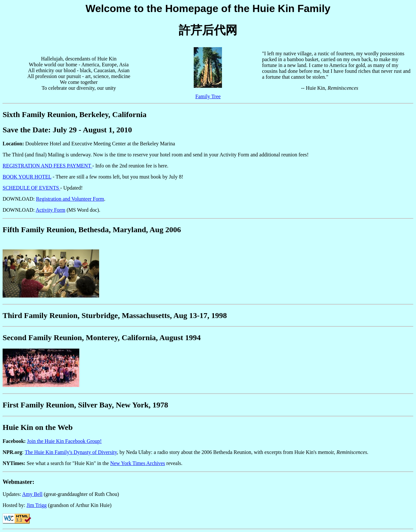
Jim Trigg (37, 505)
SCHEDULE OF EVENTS (31, 188)
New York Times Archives (138, 463)
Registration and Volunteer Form (70, 199)
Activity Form (51, 210)
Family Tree (208, 96)
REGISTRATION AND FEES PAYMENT (47, 166)
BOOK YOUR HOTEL (27, 177)
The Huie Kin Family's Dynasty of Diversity (71, 452)
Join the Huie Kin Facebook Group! (64, 441)
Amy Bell (32, 494)
